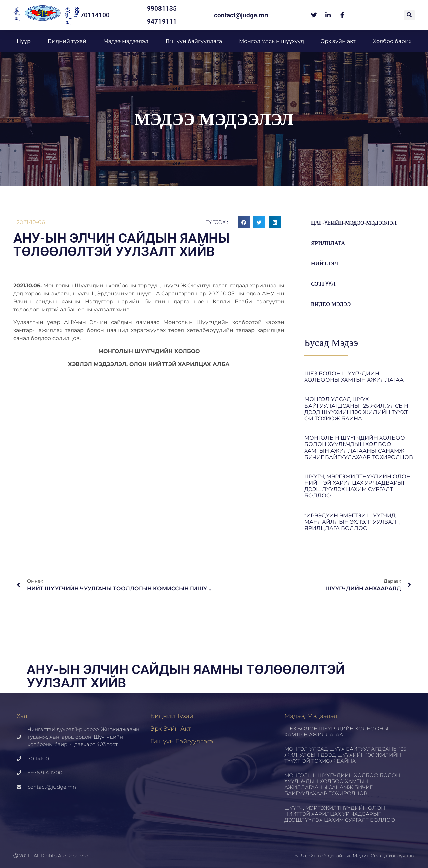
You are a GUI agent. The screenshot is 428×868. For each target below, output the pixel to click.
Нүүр (24, 41)
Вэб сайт (305, 856)
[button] (409, 15)
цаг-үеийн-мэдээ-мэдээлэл (356, 223)
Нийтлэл (325, 263)
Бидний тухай (67, 41)
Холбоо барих (392, 41)
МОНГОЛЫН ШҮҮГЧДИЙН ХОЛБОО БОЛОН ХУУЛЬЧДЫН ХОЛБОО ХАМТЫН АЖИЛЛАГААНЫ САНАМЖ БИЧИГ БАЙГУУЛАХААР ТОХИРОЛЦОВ (359, 448)
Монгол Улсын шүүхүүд (272, 41)
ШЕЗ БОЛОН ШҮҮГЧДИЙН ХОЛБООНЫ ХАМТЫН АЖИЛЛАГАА (354, 377)
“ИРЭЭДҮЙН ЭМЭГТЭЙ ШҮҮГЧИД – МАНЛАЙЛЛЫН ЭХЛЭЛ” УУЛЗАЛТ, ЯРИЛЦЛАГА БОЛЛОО (352, 522)
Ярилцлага (329, 243)
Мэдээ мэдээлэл (126, 41)
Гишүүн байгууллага (194, 41)
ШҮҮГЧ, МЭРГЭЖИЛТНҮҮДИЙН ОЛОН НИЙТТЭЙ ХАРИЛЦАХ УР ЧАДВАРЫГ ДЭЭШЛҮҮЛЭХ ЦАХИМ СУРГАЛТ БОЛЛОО (357, 486)
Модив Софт (368, 856)
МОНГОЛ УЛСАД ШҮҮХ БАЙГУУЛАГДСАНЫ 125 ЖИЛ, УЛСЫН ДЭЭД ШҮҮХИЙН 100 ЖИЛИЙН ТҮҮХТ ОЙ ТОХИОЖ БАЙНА (356, 409)
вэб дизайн (332, 856)
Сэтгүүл (324, 284)
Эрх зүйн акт (338, 41)
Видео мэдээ (332, 304)
